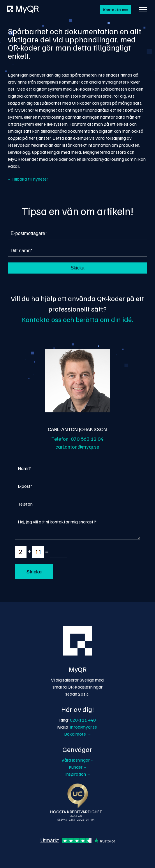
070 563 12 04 (87, 439)
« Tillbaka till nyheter (28, 179)
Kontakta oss (116, 9)
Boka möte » (77, 734)
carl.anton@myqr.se (77, 447)
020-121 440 (83, 720)
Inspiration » (77, 774)
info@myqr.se (84, 727)
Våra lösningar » (77, 760)
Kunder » (77, 767)
